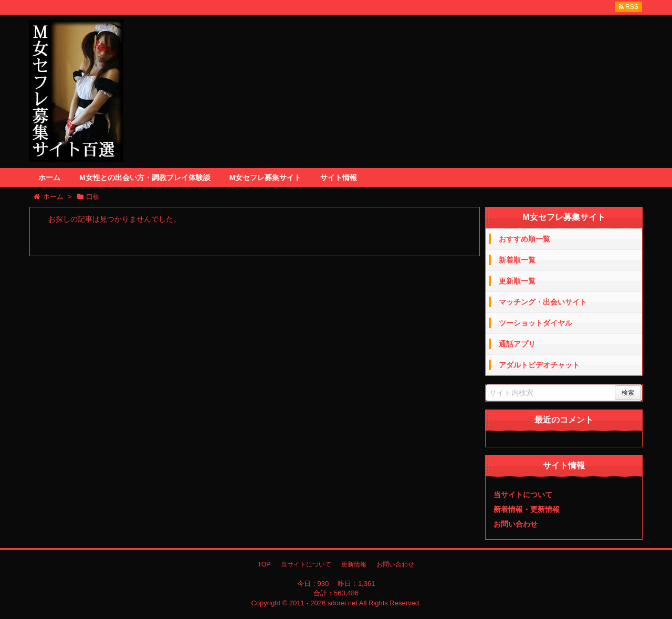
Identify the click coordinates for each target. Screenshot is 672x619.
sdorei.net (343, 603)
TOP (264, 564)
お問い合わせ (516, 524)
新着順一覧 (517, 260)
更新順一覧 (517, 281)
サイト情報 (339, 177)
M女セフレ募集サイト (266, 177)
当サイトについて (523, 495)
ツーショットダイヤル (535, 323)
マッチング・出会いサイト (543, 302)
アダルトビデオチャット (539, 365)
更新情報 (354, 564)
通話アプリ (517, 344)
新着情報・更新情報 (527, 509)
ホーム (49, 177)
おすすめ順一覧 (524, 239)
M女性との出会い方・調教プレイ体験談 (145, 177)
